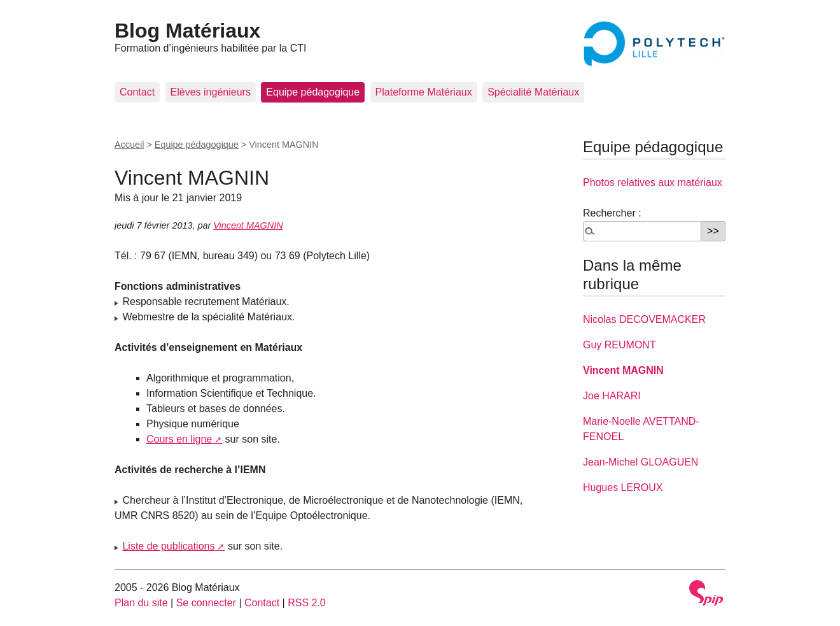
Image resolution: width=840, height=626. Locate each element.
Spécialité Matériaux (533, 92)
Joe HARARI (612, 396)
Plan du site (141, 603)
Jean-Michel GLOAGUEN (640, 462)
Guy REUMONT (619, 345)
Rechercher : (612, 213)
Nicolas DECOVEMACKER (644, 319)
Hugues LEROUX (623, 487)
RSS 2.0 (307, 603)
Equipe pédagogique (313, 92)
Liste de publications (168, 546)
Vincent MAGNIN (248, 225)
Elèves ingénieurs (211, 92)
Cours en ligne (179, 439)
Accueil (129, 145)
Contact (137, 92)
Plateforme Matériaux (424, 92)
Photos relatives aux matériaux (653, 182)
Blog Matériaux (187, 31)
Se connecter (206, 603)
